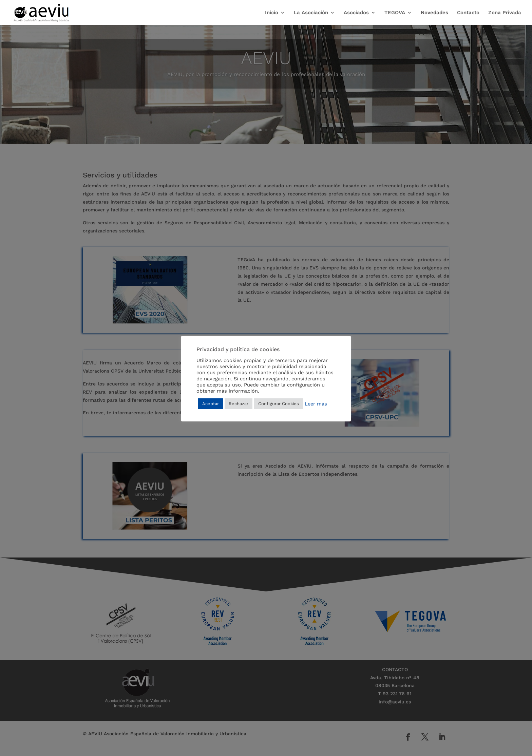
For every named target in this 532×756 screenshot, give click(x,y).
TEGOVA (395, 13)
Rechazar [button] (239, 404)
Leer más (316, 404)
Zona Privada (505, 13)
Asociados (356, 13)
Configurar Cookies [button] (279, 404)
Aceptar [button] (211, 404)
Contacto (468, 13)
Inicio (272, 13)
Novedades (434, 13)
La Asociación (311, 13)
